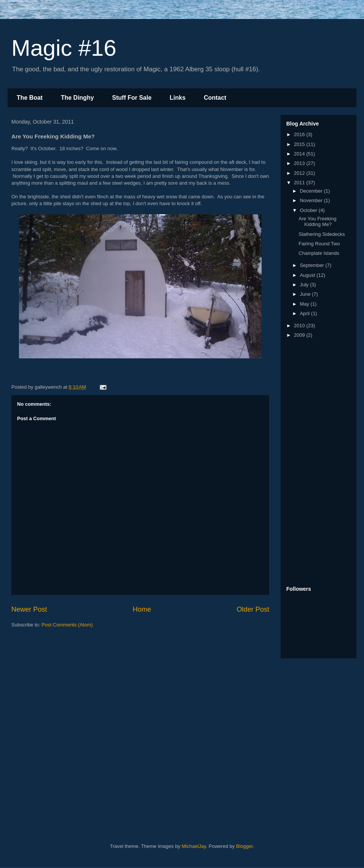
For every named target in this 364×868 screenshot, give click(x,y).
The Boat (30, 98)
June (306, 294)
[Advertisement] (317, 463)
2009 (300, 335)
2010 (300, 326)
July (305, 285)
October (309, 210)
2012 (300, 173)
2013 (300, 163)
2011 (300, 183)
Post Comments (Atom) (67, 625)
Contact (215, 98)
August (308, 275)
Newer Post (29, 609)
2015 (300, 144)
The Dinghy (77, 98)
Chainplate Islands (319, 253)
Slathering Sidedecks (322, 234)
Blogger (245, 846)
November (312, 200)
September (313, 265)
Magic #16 (64, 48)
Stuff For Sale (132, 98)
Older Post (253, 609)
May (305, 304)
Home (142, 609)
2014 (300, 154)
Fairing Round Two (319, 244)
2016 (300, 134)
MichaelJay (194, 846)
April (306, 313)
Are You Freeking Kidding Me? (317, 222)
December (312, 191)
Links (178, 98)
